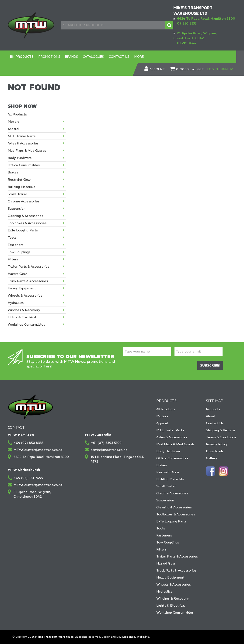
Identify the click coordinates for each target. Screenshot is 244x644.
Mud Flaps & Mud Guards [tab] (27, 151)
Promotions (47, 57)
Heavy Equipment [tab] (22, 288)
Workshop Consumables (175, 612)
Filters (161, 549)
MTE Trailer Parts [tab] (22, 136)
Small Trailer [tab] (17, 194)
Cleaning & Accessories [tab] (25, 216)
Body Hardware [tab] (20, 158)
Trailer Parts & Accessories (177, 556)
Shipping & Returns (221, 430)
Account (157, 69)
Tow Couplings (168, 542)
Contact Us (113, 57)
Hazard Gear (166, 563)
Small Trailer (166, 486)
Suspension (165, 500)
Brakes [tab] (13, 172)
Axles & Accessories (172, 437)
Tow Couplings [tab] (19, 252)
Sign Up (227, 69)
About (211, 416)
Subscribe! (210, 365)
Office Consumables (172, 458)
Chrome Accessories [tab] (24, 201)
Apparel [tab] (14, 129)
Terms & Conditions (221, 437)
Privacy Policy (217, 444)
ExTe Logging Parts (171, 521)
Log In (213, 69)
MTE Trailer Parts (170, 430)
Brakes (162, 465)
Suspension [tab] (17, 209)
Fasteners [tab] (16, 245)
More (131, 57)
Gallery (212, 458)
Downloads (215, 451)
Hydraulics (164, 591)
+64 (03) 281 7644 (28, 478)
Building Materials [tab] (21, 187)
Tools (161, 528)
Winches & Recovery (173, 598)
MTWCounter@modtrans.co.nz (38, 450)
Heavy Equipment (170, 577)
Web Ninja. (144, 637)
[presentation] (159, 366)
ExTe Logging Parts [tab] (23, 230)
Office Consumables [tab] (24, 165)
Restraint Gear (168, 472)
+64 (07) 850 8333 (29, 443)
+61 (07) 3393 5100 (106, 443)
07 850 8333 (187, 23)
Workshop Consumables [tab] (26, 324)
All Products (166, 409)
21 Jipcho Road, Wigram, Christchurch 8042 (32, 494)
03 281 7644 (187, 43)
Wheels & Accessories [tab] (25, 295)
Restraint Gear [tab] (19, 180)
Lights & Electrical (171, 605)
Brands (68, 57)
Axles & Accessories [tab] (23, 143)
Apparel (162, 423)
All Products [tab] (17, 114)
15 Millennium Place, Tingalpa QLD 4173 (118, 459)
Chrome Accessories (172, 493)
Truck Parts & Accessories (176, 570)
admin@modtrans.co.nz (109, 450)
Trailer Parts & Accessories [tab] (28, 266)
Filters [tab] (13, 259)
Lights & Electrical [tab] (22, 317)
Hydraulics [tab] (16, 303)
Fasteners (164, 535)
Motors (162, 416)
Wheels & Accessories (174, 584)
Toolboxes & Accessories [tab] (27, 223)
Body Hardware (168, 451)
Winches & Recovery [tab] (24, 310)
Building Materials (170, 479)
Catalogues (88, 57)
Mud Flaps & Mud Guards (175, 444)
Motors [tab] (14, 122)
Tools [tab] (12, 237)
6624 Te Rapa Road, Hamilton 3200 (206, 18)
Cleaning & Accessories (174, 507)
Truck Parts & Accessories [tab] (28, 281)
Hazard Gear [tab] (17, 274)
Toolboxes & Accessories (176, 514)
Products (24, 57)
